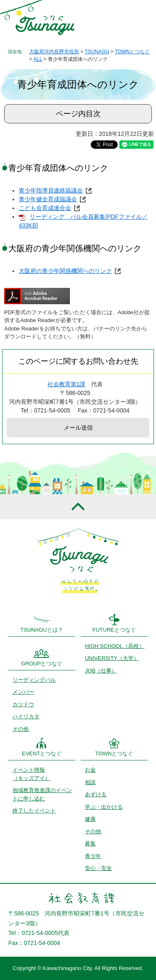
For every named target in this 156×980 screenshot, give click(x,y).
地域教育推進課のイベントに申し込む (42, 794)
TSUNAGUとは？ (42, 630)
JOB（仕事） (101, 671)
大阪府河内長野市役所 (54, 52)
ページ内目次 (78, 114)
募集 (90, 844)
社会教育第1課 (67, 384)
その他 (21, 729)
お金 (90, 770)
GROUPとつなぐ (42, 664)
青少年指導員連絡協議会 (51, 190)
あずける (96, 794)
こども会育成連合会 (45, 208)
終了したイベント (34, 811)
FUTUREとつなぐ (114, 630)
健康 (90, 819)
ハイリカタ (26, 716)
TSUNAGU (97, 52)
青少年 (93, 856)
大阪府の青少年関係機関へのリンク (65, 271)
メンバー (23, 692)
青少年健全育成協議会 (48, 199)
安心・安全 (98, 868)
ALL (38, 59)
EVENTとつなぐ (42, 754)
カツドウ (23, 704)
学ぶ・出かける (104, 807)
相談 (90, 782)
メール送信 (78, 427)
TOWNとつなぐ (132, 52)
